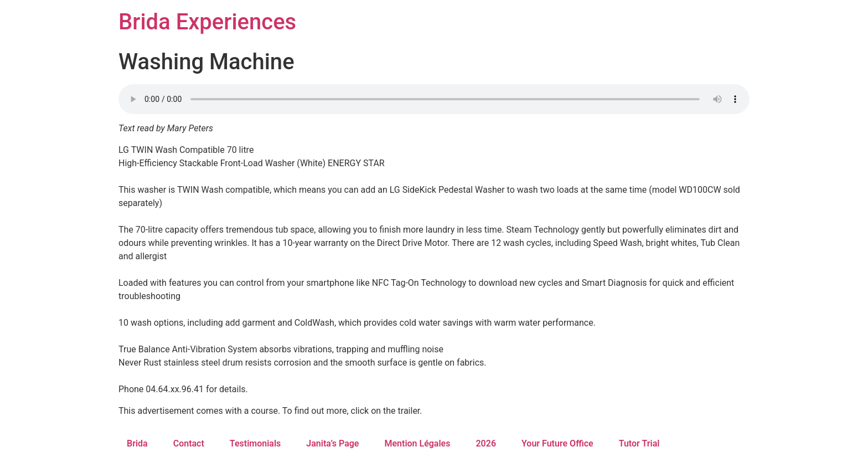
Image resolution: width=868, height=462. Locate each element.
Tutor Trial (639, 443)
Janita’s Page (332, 443)
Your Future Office (557, 443)
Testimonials (255, 443)
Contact (189, 443)
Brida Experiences (207, 22)
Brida (137, 443)
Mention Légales (417, 443)
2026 (486, 443)
